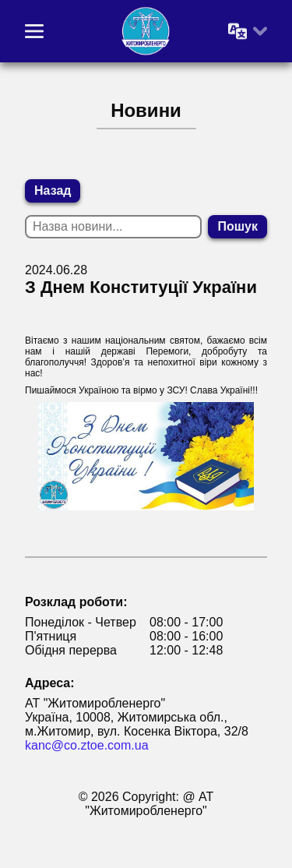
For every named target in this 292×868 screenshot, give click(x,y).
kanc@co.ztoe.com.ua (87, 745)
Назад (53, 191)
